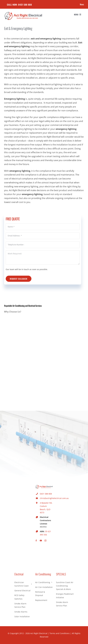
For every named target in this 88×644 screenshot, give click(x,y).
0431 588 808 (46, 494)
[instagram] (45, 541)
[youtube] (41, 541)
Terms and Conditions (60, 633)
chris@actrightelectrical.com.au (54, 498)
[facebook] (36, 541)
